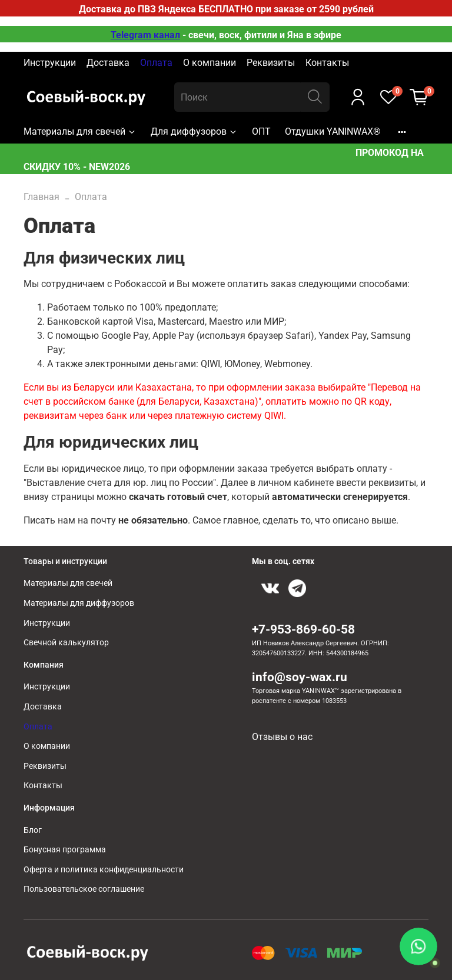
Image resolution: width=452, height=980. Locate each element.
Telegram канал (145, 35)
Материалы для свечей (80, 131)
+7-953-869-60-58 (303, 629)
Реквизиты (271, 63)
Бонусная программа (65, 850)
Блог (33, 830)
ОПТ (261, 131)
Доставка (108, 63)
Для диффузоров (194, 131)
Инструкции (50, 63)
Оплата (156, 63)
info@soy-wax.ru (300, 677)
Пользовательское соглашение (84, 889)
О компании (210, 63)
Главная (41, 197)
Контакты (327, 63)
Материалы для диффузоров (79, 603)
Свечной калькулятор (66, 643)
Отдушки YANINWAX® (333, 131)
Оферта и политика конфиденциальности (104, 870)
